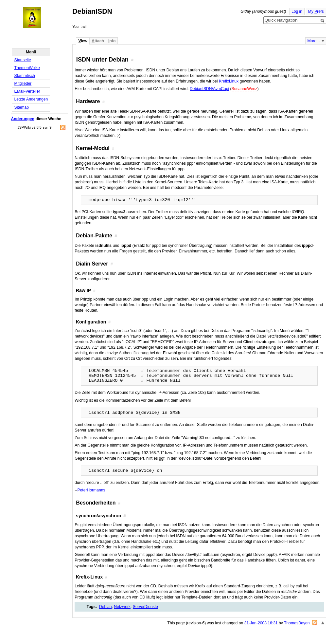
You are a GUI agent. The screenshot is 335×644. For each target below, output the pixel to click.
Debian (106, 607)
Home (38, 17)
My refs (316, 11)
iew (83, 41)
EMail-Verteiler (27, 91)
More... (314, 41)
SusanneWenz (245, 89)
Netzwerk (122, 607)
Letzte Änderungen (31, 99)
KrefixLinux (229, 81)
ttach (98, 41)
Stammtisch (25, 76)
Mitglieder (23, 83)
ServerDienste (145, 607)
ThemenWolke (27, 68)
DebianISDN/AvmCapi (209, 89)
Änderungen (23, 119)
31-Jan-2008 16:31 (261, 623)
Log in (297, 11)
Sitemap (22, 107)
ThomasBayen (297, 623)
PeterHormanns (91, 490)
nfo (112, 41)
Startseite (23, 60)
